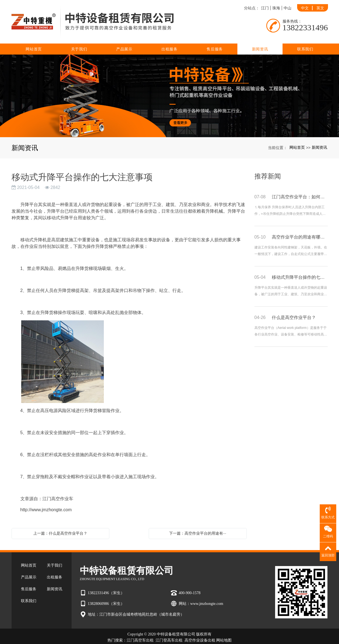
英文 (320, 4)
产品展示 (124, 41)
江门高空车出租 (140, 632)
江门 (265, 4)
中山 (288, 4)
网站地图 (224, 632)
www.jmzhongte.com (207, 595)
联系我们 (305, 41)
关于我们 (79, 41)
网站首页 (34, 41)
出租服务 (170, 41)
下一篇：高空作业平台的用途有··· (198, 525)
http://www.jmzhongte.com (46, 501)
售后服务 (215, 41)
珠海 (276, 4)
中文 (305, 4)
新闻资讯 (260, 41)
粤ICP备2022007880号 (170, 638)
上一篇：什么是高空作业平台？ (60, 525)
